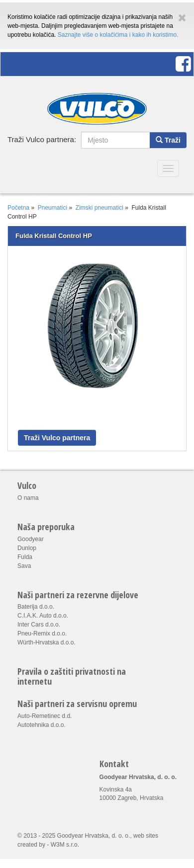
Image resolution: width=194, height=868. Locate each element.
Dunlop (27, 548)
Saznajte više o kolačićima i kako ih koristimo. (118, 35)
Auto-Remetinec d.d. (45, 716)
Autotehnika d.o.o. (42, 725)
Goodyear (31, 539)
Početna (18, 208)
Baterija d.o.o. (36, 607)
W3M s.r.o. (65, 845)
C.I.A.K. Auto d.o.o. (43, 616)
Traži (168, 140)
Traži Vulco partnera (57, 438)
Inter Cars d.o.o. (39, 625)
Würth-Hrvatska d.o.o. (47, 642)
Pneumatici (52, 208)
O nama (28, 498)
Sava (24, 566)
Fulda (25, 557)
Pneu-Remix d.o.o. (42, 633)
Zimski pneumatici (99, 208)
